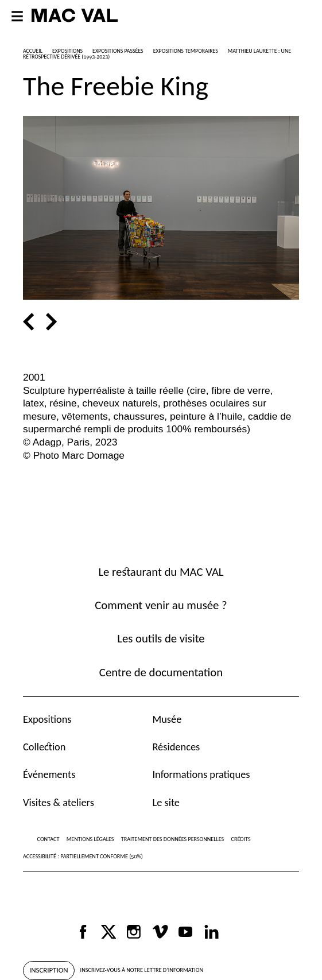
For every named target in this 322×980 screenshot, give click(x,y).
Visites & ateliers (59, 802)
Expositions (47, 719)
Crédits (241, 839)
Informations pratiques (201, 774)
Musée (167, 719)
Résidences (176, 747)
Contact (49, 839)
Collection (44, 747)
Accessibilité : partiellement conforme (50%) (83, 856)
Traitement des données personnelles (172, 839)
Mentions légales (90, 839)
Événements (49, 774)
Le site (166, 802)
